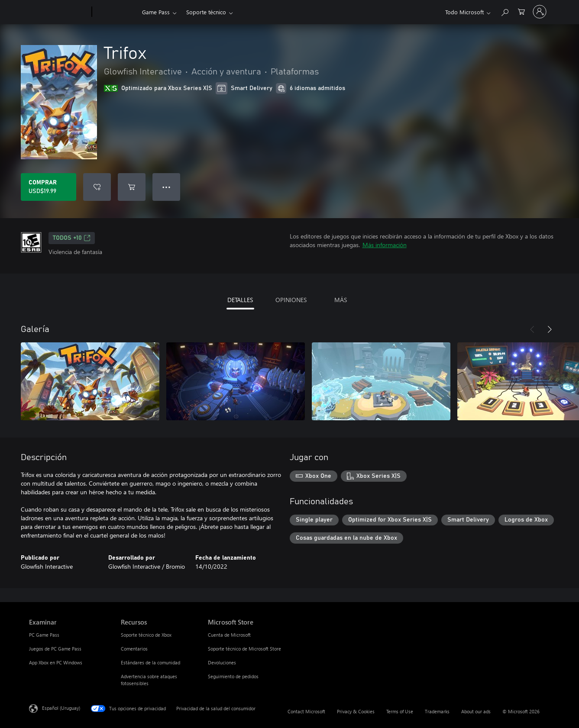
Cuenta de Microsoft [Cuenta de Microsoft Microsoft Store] (229, 635)
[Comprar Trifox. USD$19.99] (49, 187)
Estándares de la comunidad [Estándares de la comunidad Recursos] (150, 662)
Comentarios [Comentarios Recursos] (134, 649)
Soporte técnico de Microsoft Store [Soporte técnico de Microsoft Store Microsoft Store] (244, 649)
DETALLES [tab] (240, 300)
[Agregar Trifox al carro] (132, 187)
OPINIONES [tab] (291, 300)
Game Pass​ (156, 12)
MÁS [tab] (341, 300)
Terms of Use (400, 711)
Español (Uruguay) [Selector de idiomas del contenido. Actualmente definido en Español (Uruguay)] (61, 708)
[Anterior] (532, 329)
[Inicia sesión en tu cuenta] (540, 12)
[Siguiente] (550, 329)
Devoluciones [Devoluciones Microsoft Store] (222, 662)
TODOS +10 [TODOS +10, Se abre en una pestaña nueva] (72, 238)
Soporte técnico (206, 12)
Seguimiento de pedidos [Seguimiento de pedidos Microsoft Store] (233, 676)
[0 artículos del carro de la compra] (521, 11)
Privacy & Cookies (356, 711)
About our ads (476, 711)
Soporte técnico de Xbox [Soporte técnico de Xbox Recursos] (146, 635)
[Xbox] (116, 12)
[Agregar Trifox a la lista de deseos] (97, 187)
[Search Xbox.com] (505, 11)
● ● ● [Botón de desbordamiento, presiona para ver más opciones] (167, 187)
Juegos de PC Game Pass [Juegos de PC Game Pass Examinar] (55, 649)
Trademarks (437, 711)
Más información (385, 245)
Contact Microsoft (306, 711)
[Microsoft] (59, 12)
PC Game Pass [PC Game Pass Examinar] (44, 635)
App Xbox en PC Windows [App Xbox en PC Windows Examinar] (56, 662)
